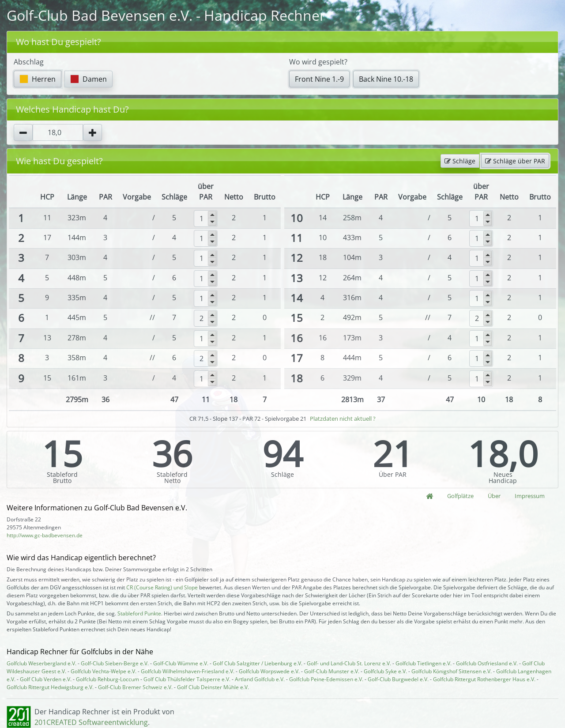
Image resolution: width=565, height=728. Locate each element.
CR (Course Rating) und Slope (162, 587)
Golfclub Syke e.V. (385, 671)
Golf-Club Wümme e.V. (181, 663)
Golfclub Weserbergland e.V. (41, 663)
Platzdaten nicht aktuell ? (343, 419)
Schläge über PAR (515, 161)
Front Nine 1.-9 (319, 79)
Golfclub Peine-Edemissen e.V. (326, 679)
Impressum (530, 496)
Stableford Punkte (139, 613)
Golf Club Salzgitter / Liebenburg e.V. (258, 663)
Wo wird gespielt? (318, 62)
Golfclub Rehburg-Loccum (107, 679)
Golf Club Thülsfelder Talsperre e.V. (187, 679)
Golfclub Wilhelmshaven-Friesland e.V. (188, 671)
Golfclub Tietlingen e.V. (424, 663)
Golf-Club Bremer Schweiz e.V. (135, 687)
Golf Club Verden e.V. (46, 679)
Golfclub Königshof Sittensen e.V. (452, 671)
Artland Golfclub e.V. (260, 679)
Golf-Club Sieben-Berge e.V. (115, 663)
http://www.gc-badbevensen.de (45, 535)
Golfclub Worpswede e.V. (269, 671)
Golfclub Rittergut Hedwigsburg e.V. (50, 687)
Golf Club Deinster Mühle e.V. (213, 687)
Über (494, 496)
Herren (38, 79)
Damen (89, 79)
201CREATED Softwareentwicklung (91, 722)
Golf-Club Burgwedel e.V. (398, 679)
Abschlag (29, 62)
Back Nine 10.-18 (386, 79)
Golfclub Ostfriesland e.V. (487, 663)
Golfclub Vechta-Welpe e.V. (104, 671)
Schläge (460, 161)
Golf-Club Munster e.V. (332, 671)
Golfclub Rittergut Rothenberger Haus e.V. (484, 679)
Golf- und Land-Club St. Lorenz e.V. (349, 663)
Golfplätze (460, 496)
